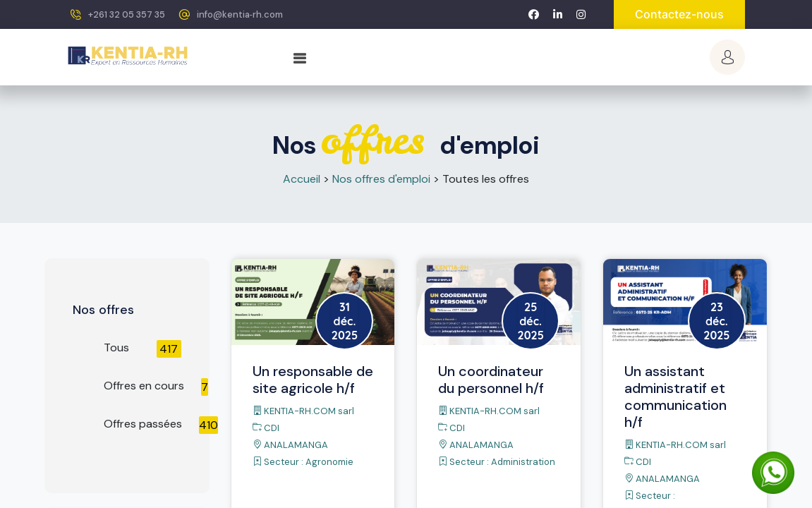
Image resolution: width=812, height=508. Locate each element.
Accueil (302, 179)
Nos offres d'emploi (381, 179)
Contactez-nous (679, 14)
